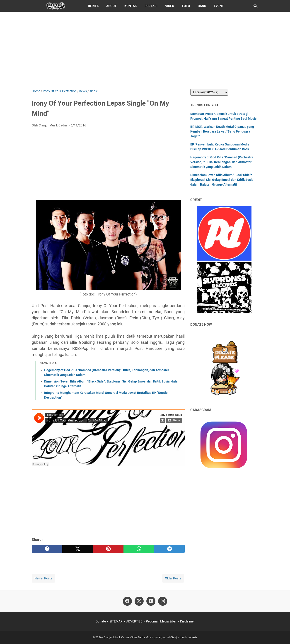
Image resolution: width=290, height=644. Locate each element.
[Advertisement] (145, 50)
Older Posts (173, 578)
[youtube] (151, 601)
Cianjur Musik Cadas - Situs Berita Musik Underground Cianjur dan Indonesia (151, 637)
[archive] (209, 92)
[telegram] (169, 549)
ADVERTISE (134, 621)
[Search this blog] (256, 6)
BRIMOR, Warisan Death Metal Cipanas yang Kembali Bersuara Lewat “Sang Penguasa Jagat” (222, 131)
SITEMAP (116, 621)
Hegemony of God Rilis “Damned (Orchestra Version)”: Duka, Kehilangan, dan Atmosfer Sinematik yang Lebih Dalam (222, 162)
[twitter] (78, 549)
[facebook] (47, 549)
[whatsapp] (139, 549)
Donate (101, 621)
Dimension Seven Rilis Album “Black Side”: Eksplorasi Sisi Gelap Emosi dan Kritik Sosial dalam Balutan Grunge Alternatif (222, 180)
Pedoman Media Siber (161, 621)
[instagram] (163, 601)
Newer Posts (43, 578)
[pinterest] (108, 549)
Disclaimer (187, 621)
